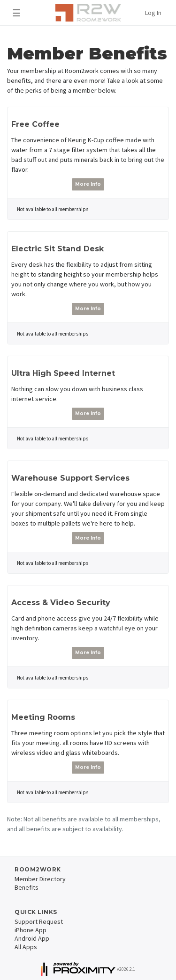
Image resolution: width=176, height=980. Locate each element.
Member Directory (40, 879)
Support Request (39, 921)
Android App (32, 938)
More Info (88, 184)
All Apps (26, 947)
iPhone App (31, 930)
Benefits (27, 887)
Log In (153, 13)
